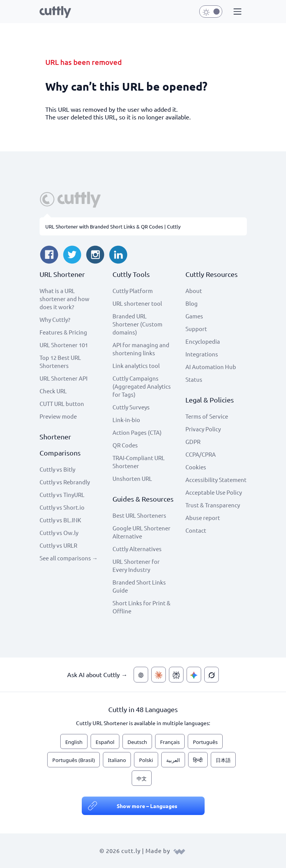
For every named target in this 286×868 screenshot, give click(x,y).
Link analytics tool (136, 365)
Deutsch (137, 742)
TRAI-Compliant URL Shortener (139, 462)
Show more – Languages (147, 806)
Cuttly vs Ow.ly (59, 533)
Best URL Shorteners (139, 515)
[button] (236, 12)
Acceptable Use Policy (214, 492)
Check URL (53, 391)
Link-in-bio (126, 420)
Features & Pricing (63, 332)
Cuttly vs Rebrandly (65, 482)
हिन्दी (198, 760)
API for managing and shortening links (141, 349)
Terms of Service (207, 416)
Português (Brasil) (74, 760)
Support (196, 329)
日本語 (223, 760)
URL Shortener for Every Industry (136, 565)
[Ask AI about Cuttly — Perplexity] (176, 675)
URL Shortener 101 (64, 345)
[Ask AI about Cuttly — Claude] (159, 675)
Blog (192, 303)
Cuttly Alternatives (137, 549)
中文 (142, 779)
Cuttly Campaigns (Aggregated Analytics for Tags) (142, 386)
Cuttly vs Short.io (62, 507)
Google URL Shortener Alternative (141, 532)
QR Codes (125, 445)
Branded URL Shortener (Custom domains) (137, 324)
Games (194, 316)
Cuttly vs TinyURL (62, 494)
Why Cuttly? (55, 319)
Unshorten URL (132, 478)
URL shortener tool (137, 303)
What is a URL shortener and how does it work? (64, 299)
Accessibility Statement (216, 480)
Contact (196, 530)
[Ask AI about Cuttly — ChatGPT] (141, 675)
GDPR (193, 441)
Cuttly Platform (133, 291)
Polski (146, 760)
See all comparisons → (69, 558)
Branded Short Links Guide (139, 586)
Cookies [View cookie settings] (196, 467)
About (194, 291)
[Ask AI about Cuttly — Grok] (212, 675)
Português (205, 742)
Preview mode (58, 416)
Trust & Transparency (213, 505)
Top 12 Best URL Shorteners (60, 361)
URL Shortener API (64, 378)
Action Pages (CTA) (137, 432)
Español (105, 742)
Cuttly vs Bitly (57, 469)
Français (170, 742)
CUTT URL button (62, 403)
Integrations (202, 354)
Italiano (117, 760)
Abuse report (203, 518)
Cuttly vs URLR (58, 545)
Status (194, 379)
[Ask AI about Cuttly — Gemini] (194, 675)
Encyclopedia (203, 341)
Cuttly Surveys (131, 407)
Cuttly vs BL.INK (60, 520)
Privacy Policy (203, 429)
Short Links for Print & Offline (141, 607)
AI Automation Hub (211, 367)
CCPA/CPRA (201, 454)
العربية (173, 760)
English (74, 742)
